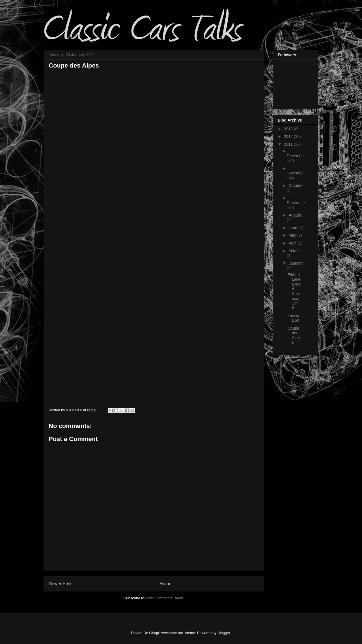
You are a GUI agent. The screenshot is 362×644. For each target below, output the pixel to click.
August (295, 215)
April (293, 243)
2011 (289, 144)
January (296, 263)
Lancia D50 (293, 318)
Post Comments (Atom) (165, 598)
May (293, 235)
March (294, 251)
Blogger (224, 633)
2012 (289, 137)
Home (166, 584)
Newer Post (60, 584)
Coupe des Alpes (294, 335)
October (296, 185)
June (293, 228)
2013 (289, 129)
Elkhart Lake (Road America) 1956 (294, 291)
